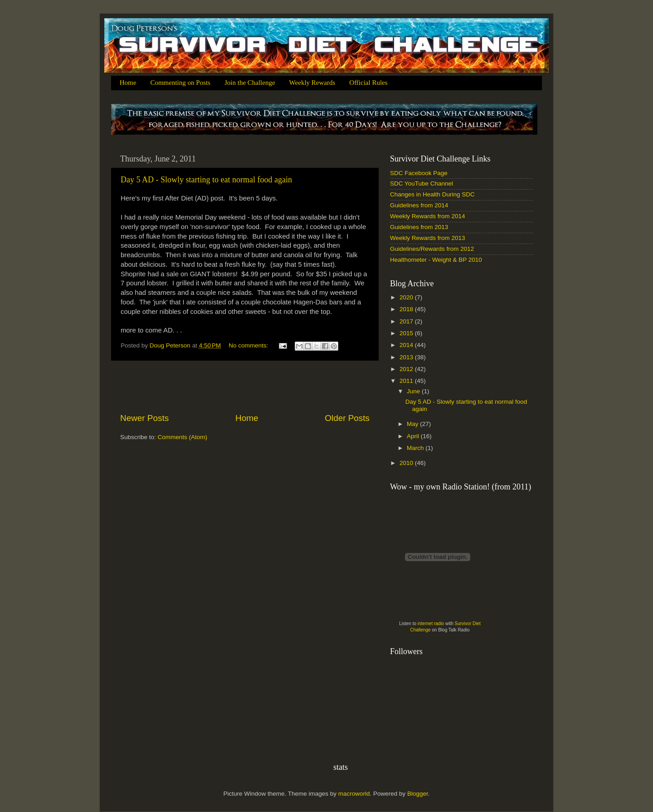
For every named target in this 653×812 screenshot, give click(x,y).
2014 (407, 345)
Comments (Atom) (183, 437)
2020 (407, 297)
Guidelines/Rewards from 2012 (432, 249)
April (414, 436)
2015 (407, 333)
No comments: (249, 345)
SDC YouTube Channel (422, 183)
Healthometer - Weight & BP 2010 (436, 260)
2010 (407, 463)
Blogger (418, 794)
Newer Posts (144, 418)
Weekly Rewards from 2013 (428, 238)
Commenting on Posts (180, 83)
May (413, 424)
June (414, 391)
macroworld (354, 794)
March (416, 448)
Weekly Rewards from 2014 (428, 216)
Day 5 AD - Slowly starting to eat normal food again (206, 180)
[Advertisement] (245, 386)
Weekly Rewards (312, 83)
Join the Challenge (250, 83)
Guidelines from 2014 (419, 205)
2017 (407, 321)
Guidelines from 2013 (419, 227)
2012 (407, 369)
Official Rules (368, 83)
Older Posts (347, 418)
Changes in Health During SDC (432, 194)
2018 (407, 309)
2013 (407, 357)
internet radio (431, 624)
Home (128, 83)
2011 (407, 381)
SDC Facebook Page (419, 173)
